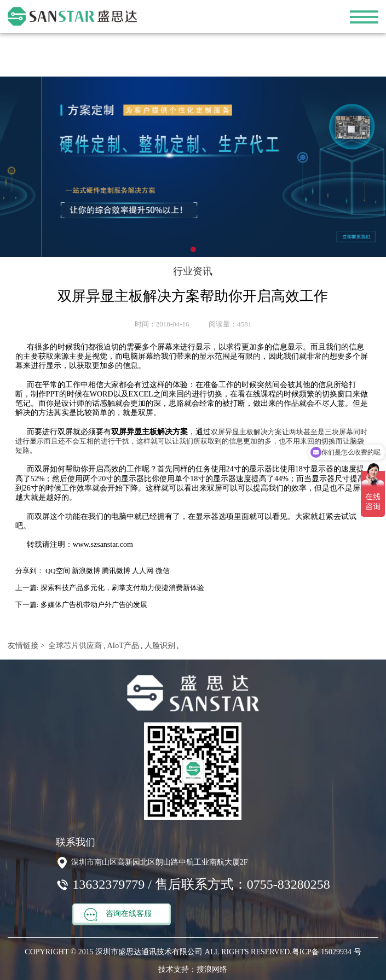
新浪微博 (86, 571)
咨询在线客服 (118, 914)
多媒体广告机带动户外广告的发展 (94, 605)
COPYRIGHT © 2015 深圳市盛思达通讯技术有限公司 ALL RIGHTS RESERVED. (158, 952)
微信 (163, 571)
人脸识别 (159, 646)
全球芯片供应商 (74, 646)
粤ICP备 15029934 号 (327, 952)
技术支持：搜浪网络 (193, 969)
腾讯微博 (116, 571)
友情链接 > (26, 646)
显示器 (207, 517)
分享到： (30, 571)
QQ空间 (58, 571)
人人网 (143, 571)
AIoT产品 (122, 646)
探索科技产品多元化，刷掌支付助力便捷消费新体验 (122, 588)
